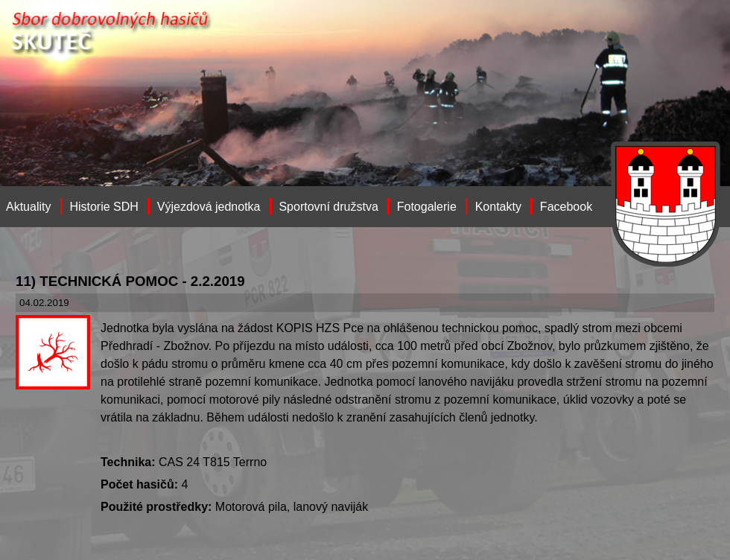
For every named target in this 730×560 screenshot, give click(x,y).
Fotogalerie (427, 207)
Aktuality (28, 207)
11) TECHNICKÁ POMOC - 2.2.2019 (130, 281)
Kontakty (498, 207)
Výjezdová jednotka (209, 207)
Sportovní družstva (328, 207)
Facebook (566, 207)
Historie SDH (104, 207)
